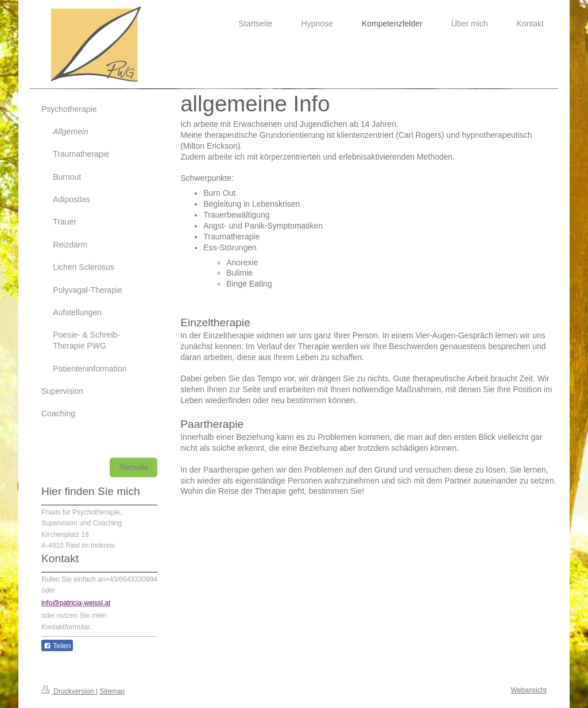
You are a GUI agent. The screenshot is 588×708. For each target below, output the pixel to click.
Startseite (134, 467)
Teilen (57, 646)
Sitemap (112, 691)
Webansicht (529, 690)
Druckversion (69, 691)
